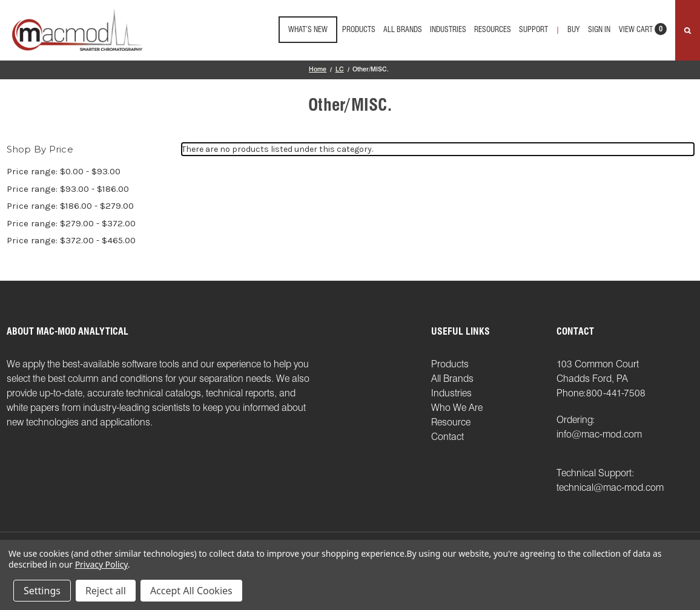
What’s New (308, 29)
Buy (573, 29)
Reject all (106, 591)
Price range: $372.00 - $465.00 (71, 240)
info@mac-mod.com (599, 434)
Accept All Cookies (191, 591)
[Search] (688, 30)
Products (359, 29)
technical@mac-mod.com (610, 487)
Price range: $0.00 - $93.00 (64, 171)
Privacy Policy (101, 564)
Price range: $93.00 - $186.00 (68, 189)
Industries (448, 29)
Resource (451, 422)
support (533, 29)
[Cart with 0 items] (643, 33)
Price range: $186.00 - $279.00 (70, 206)
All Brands (403, 29)
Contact (447, 437)
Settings (42, 591)
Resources (493, 29)
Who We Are (457, 408)
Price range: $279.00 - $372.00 (71, 223)
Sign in (599, 29)
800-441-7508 (616, 393)
